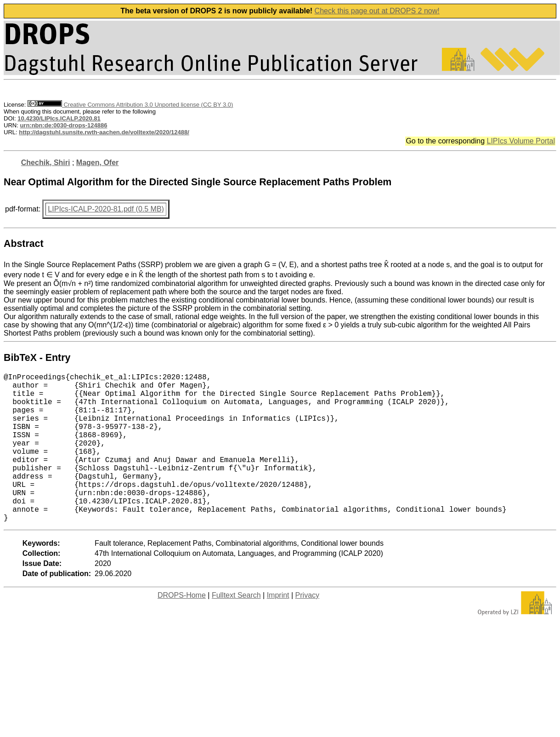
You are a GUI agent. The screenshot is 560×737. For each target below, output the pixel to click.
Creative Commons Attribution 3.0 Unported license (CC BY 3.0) (130, 105)
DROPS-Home (182, 628)
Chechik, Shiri (46, 163)
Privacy (307, 628)
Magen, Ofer (97, 163)
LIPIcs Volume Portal (521, 141)
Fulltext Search (236, 628)
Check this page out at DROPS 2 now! (377, 11)
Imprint (278, 628)
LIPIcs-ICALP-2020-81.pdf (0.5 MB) (106, 209)
